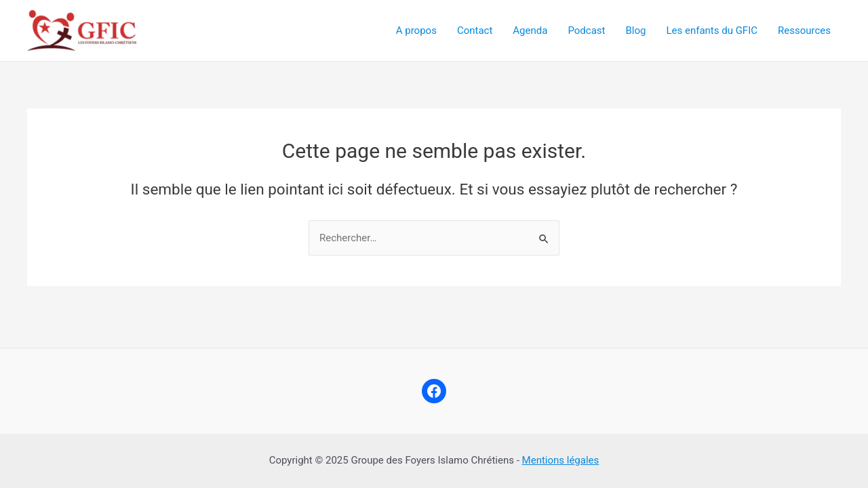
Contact (475, 30)
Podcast (586, 30)
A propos (416, 30)
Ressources (804, 30)
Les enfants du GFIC (712, 30)
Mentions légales (561, 460)
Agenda (530, 30)
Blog (635, 30)
